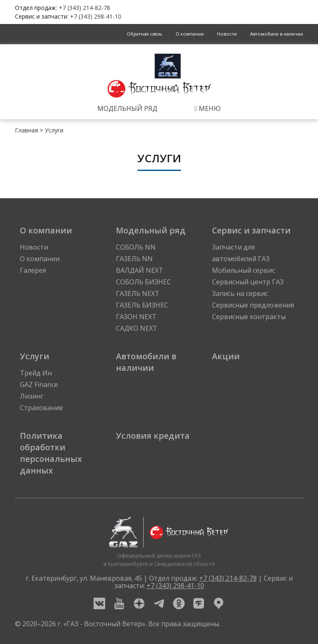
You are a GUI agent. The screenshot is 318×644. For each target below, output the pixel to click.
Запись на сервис (240, 293)
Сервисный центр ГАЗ (248, 282)
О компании (190, 34)
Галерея (33, 270)
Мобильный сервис (243, 270)
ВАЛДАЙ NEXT (140, 270)
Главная (26, 130)
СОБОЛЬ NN (136, 247)
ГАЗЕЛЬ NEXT (138, 293)
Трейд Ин (36, 373)
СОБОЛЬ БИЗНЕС (143, 282)
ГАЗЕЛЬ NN (134, 259)
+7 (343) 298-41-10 (96, 16)
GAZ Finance (39, 384)
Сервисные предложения (253, 305)
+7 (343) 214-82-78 (84, 8)
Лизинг (32, 396)
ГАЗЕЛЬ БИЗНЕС (142, 305)
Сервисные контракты (249, 317)
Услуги (54, 130)
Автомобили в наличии (277, 34)
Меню (208, 108)
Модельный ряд (127, 108)
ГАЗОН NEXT (136, 317)
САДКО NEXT (137, 328)
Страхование (41, 408)
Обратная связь (145, 34)
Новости (227, 34)
